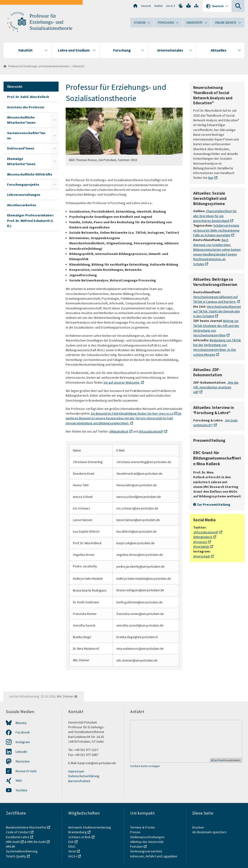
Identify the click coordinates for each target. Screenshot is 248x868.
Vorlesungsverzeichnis (147, 851)
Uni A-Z (171, 6)
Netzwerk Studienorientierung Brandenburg (90, 830)
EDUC (72, 846)
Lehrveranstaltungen (24, 195)
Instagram (23, 742)
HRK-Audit (13, 842)
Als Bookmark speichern (209, 832)
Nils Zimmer (65, 696)
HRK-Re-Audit (36, 842)
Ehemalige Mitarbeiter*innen (21, 161)
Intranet (146, 6)
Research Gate (26, 771)
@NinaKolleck (119, 431)
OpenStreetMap (220, 760)
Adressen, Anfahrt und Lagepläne (154, 856)
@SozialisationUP (151, 431)
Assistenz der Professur (26, 107)
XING (19, 780)
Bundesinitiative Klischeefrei (26, 827)
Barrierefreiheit (79, 781)
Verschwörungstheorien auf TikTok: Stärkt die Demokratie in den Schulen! (217, 311)
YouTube (21, 790)
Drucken (198, 827)
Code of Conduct (18, 832)
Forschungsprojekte (23, 184)
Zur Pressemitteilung (214, 504)
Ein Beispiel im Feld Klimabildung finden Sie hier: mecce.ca (132, 413)
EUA (71, 842)
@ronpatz (200, 542)
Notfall (158, 6)
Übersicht (78, 66)
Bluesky (21, 723)
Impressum (76, 771)
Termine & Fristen (143, 827)
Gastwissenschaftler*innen (26, 136)
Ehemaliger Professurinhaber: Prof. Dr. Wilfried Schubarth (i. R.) (30, 221)
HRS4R (11, 846)
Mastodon (23, 761)
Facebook (23, 732)
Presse (136, 832)
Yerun (72, 851)
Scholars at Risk (79, 837)
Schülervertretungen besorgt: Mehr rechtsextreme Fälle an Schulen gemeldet (216, 230)
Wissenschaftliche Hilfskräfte (30, 174)
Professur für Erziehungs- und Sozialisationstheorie (51, 22)
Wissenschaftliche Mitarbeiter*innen (21, 120)
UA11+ (73, 856)
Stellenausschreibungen (147, 837)
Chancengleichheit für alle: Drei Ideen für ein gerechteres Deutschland (215, 216)
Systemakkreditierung (22, 851)
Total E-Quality (16, 856)
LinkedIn (21, 752)
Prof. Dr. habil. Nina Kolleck (28, 97)
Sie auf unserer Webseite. (122, 382)
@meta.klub (202, 556)
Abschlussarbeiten (22, 205)
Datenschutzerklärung (84, 776)
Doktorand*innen (21, 148)
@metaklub (201, 547)
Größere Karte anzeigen (145, 766)
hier (211, 178)
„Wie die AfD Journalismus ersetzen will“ (216, 387)
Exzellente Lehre (18, 837)
